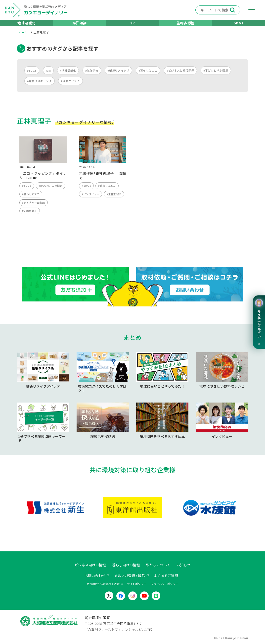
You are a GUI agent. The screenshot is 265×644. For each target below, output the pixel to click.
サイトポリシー (137, 584)
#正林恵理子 (30, 230)
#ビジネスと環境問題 (180, 77)
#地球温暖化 (68, 77)
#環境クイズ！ (70, 87)
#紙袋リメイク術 (118, 77)
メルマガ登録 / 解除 (129, 576)
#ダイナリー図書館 (35, 221)
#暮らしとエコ (148, 77)
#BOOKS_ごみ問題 (35, 202)
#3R (48, 77)
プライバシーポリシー (165, 584)
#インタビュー (91, 202)
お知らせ (189, 565)
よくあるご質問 (170, 576)
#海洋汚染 (92, 77)
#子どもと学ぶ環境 (216, 77)
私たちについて (161, 565)
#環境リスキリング (40, 87)
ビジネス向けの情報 (86, 565)
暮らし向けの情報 (126, 565)
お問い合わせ (91, 576)
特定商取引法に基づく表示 (103, 584)
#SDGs (32, 77)
